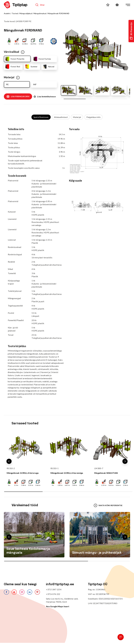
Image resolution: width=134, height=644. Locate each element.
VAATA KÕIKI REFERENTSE (108, 505)
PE (7, 84)
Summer (31, 67)
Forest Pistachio (15, 59)
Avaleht (7, 13)
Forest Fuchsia (42, 59)
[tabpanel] (67, 265)
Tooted (15, 13)
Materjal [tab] (77, 117)
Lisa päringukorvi (18, 96)
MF (35, 84)
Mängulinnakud (40, 13)
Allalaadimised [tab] (61, 117)
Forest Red (12, 67)
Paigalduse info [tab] (94, 117)
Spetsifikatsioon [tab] (41, 117)
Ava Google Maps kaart (58, 606)
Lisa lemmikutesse (45, 96)
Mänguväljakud (26, 13)
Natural (48, 67)
